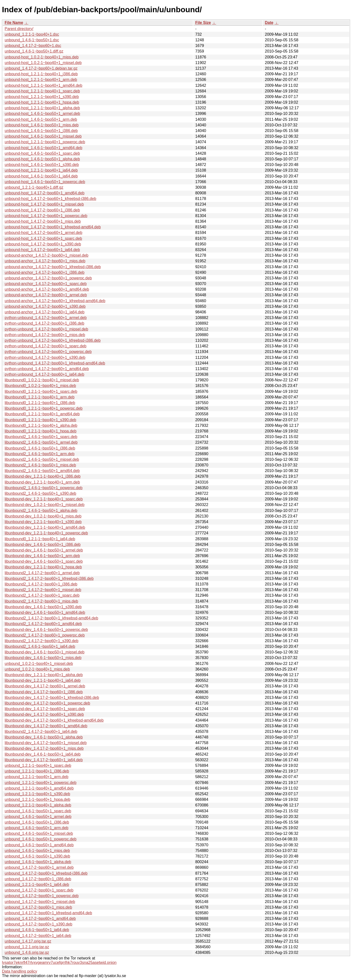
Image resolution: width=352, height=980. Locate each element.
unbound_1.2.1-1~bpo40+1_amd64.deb (39, 788)
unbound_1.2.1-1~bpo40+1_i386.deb (37, 771)
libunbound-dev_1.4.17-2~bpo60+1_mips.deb (44, 748)
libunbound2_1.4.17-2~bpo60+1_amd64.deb (43, 624)
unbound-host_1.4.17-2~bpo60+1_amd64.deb (45, 193)
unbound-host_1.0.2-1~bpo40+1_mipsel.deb (43, 63)
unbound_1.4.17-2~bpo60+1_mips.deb (38, 907)
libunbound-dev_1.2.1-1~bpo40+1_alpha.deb (44, 675)
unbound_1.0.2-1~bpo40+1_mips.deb (37, 669)
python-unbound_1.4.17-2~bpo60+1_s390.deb (45, 358)
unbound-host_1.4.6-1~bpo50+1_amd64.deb (44, 148)
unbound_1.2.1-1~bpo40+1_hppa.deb (38, 799)
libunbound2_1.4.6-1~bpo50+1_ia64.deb (40, 646)
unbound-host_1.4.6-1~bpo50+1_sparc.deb (42, 153)
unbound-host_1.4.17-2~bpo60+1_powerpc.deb (46, 216)
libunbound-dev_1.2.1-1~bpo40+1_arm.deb (42, 482)
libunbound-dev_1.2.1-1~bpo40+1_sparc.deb (44, 499)
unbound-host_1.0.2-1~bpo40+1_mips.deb (42, 57)
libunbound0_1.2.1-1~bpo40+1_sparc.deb (41, 391)
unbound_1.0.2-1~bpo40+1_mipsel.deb (39, 664)
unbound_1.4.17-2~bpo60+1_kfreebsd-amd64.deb (48, 913)
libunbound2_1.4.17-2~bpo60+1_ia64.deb (41, 732)
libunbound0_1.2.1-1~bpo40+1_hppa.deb (41, 431)
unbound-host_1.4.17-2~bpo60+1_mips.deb (43, 221)
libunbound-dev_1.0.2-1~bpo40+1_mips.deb (43, 516)
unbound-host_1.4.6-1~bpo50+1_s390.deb (42, 165)
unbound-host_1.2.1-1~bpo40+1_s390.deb (42, 97)
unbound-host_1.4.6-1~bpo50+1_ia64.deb (41, 176)
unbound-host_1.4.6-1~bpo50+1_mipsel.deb (43, 136)
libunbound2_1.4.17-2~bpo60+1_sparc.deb (42, 595)
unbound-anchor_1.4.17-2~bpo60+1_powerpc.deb (48, 278)
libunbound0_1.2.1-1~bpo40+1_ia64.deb (40, 539)
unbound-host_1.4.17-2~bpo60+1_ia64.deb (42, 250)
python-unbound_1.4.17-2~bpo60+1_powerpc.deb (48, 352)
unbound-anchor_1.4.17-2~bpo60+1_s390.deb (45, 306)
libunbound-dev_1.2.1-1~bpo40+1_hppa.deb (43, 567)
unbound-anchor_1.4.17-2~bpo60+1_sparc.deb (46, 284)
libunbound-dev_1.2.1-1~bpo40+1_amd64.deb (45, 527)
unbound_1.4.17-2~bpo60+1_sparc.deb (39, 890)
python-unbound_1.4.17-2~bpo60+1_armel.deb (46, 318)
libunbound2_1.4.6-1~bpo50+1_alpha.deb (41, 511)
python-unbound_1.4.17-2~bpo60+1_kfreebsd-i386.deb (53, 340)
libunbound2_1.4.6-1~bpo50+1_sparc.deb (41, 437)
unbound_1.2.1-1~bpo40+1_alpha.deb (38, 805)
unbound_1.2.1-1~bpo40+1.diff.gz (34, 187)
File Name (14, 23)
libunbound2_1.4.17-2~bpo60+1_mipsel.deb (43, 590)
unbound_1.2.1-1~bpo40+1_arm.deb (37, 777)
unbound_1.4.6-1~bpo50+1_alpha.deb (38, 862)
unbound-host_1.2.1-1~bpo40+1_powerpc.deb (45, 142)
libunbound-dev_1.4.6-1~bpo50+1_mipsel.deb (44, 652)
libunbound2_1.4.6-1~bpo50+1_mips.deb (40, 465)
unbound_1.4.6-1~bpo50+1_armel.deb (38, 817)
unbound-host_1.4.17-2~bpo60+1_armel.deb (44, 233)
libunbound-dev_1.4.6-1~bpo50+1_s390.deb (43, 607)
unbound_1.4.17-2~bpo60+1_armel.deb (39, 867)
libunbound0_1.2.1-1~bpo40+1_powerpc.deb (44, 408)
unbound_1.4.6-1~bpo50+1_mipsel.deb (39, 833)
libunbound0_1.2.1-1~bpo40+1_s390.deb (40, 420)
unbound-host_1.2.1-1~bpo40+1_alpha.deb (42, 108)
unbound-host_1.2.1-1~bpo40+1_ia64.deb (41, 170)
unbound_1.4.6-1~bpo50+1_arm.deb (37, 828)
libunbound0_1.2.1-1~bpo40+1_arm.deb (40, 397)
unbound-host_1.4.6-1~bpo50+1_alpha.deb (42, 159)
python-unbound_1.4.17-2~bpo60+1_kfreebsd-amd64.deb (55, 363)
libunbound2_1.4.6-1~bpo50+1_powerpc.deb (44, 488)
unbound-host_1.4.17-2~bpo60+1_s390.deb (43, 244)
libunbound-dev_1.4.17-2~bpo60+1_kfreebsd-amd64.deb (54, 720)
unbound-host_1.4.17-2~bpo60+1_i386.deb (42, 210)
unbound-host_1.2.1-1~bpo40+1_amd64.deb (44, 85)
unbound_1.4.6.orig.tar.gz (27, 952)
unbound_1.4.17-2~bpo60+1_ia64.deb (38, 936)
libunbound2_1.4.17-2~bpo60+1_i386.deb (41, 584)
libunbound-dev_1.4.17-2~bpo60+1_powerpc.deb (47, 703)
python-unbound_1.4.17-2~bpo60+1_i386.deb (44, 323)
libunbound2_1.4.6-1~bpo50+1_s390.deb (40, 493)
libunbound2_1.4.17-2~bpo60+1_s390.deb (42, 641)
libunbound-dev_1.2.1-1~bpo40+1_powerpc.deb (46, 533)
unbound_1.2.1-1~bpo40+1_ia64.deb (37, 885)
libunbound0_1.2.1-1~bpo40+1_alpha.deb (41, 425)
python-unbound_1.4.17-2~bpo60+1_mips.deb (45, 335)
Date (269, 23)
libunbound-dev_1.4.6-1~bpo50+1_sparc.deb (44, 561)
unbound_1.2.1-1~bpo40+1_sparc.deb (38, 765)
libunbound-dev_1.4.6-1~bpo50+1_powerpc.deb (46, 630)
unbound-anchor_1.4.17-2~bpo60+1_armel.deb (46, 295)
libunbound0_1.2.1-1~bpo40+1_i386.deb (40, 403)
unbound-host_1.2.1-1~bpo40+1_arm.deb (41, 80)
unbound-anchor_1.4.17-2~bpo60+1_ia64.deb (45, 312)
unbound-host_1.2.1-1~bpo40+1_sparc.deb (42, 91)
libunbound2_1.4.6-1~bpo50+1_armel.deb (41, 442)
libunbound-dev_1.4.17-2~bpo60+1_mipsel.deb (46, 743)
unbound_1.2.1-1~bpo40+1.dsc (32, 34)
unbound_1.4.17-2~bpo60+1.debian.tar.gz (41, 68)
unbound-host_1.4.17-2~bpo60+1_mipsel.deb (44, 204)
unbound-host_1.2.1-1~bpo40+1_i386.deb (41, 74)
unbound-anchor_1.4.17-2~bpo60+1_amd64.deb (47, 289)
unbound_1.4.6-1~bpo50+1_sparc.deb (38, 811)
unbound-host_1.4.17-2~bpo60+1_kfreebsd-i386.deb (50, 199)
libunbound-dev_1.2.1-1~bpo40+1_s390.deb (43, 522)
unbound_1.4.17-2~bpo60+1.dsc (33, 46)
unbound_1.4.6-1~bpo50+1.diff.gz (34, 51)
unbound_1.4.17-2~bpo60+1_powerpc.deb (42, 896)
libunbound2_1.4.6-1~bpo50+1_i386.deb (40, 448)
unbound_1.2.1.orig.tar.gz (27, 947)
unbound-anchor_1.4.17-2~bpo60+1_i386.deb (45, 272)
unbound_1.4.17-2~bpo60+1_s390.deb (38, 924)
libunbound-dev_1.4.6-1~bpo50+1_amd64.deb (45, 612)
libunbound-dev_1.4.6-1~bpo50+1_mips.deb (43, 658)
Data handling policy (20, 971)
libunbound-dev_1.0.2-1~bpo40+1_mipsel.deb (44, 505)
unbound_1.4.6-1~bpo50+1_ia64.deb (37, 930)
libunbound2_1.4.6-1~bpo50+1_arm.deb (40, 454)
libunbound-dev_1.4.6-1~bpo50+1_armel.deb (44, 550)
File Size (203, 23)
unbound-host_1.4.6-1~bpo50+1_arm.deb (41, 119)
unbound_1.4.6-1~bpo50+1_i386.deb (37, 822)
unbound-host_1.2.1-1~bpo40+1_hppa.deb (42, 102)
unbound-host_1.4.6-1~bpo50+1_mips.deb (42, 125)
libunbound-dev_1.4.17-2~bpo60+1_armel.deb (45, 686)
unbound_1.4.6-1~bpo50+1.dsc (32, 40)
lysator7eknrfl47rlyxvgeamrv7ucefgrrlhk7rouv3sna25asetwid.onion (59, 963)
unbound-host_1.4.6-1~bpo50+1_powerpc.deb (45, 182)
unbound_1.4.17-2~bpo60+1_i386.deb (38, 879)
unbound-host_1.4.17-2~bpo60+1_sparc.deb (43, 238)
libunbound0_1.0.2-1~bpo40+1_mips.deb (40, 386)
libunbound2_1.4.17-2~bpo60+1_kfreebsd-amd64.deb (51, 618)
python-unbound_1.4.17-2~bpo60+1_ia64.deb (44, 374)
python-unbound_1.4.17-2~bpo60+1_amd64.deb (47, 369)
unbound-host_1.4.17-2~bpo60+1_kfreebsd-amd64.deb (53, 227)
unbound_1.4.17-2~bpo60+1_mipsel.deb (40, 902)
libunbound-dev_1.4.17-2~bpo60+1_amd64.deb (46, 726)
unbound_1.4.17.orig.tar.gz (28, 941)
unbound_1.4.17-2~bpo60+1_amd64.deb (40, 919)
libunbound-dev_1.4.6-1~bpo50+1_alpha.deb (44, 737)
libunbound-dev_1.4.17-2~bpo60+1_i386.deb (44, 692)
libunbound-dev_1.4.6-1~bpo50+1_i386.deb (43, 545)
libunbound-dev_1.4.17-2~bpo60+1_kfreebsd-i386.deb (52, 698)
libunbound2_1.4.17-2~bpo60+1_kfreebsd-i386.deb (49, 578)
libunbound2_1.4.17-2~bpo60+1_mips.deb (41, 601)
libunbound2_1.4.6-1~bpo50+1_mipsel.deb (42, 459)
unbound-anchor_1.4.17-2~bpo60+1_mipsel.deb (47, 255)
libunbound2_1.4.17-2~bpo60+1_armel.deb (42, 573)
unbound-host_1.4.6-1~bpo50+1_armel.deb (42, 114)
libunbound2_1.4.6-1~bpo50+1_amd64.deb (42, 471)
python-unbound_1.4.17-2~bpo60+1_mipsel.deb (46, 329)
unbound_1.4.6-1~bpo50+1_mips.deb (37, 851)
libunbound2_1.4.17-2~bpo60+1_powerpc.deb (45, 635)
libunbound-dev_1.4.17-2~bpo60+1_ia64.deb (44, 760)
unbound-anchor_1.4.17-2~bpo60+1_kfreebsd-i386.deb (53, 267)
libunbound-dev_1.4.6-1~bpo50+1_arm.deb (42, 556)
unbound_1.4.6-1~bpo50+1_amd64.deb (39, 845)
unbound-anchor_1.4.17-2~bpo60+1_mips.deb (45, 261)
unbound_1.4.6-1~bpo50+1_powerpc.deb (41, 839)
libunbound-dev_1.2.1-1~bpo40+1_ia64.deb (43, 680)
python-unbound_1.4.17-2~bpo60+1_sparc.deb (46, 346)
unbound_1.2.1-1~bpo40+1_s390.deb (37, 794)
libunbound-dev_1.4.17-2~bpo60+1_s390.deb (44, 714)
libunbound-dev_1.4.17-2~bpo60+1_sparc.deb (45, 709)
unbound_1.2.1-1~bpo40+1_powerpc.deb (41, 783)
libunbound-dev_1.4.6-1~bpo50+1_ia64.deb (43, 754)
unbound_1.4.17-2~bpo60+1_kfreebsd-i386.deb (46, 873)
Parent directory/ (19, 29)
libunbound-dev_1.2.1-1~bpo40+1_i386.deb (43, 476)
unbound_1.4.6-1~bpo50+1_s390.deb (37, 856)
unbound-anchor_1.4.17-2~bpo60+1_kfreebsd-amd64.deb (55, 301)
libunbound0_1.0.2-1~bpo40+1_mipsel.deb (42, 380)
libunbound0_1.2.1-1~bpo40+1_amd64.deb (42, 414)
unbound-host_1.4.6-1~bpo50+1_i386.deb (41, 131)
